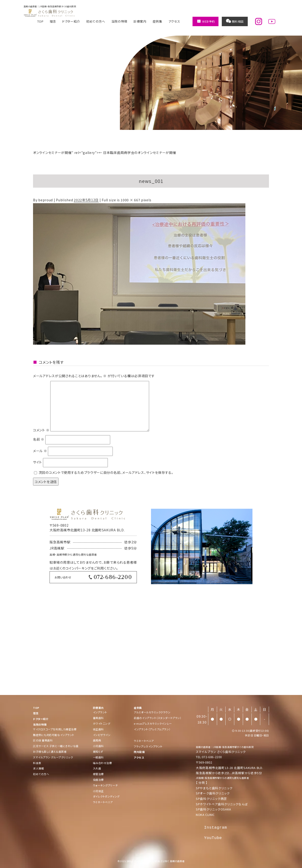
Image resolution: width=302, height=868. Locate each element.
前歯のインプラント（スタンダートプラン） (158, 718)
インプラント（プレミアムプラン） (152, 729)
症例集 (157, 21)
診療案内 (140, 21)
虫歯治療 (98, 780)
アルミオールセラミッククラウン (152, 712)
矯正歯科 (98, 729)
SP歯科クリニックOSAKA (214, 809)
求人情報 (38, 768)
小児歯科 (98, 746)
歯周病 (97, 740)
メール (40, 451)
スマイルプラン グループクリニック (53, 757)
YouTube (213, 838)
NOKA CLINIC (205, 815)
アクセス (174, 21)
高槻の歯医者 (203, 747)
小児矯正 (98, 791)
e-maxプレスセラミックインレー (153, 723)
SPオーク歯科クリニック (213, 793)
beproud (46, 200)
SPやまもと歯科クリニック (214, 788)
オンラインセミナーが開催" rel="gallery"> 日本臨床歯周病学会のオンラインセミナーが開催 (105, 153)
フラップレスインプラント (148, 746)
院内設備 (139, 752)
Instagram (216, 828)
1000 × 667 (130, 200)
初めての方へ (96, 21)
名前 (39, 439)
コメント (41, 430)
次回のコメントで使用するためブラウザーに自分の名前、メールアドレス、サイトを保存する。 (106, 472)
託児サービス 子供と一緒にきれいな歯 (56, 746)
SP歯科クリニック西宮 (211, 799)
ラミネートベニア (103, 802)
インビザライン (102, 735)
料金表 (37, 763)
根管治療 (98, 774)
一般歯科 (98, 757)
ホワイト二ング (102, 723)
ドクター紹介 (71, 21)
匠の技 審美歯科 (43, 740)
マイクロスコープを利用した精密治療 (55, 729)
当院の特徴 (119, 21)
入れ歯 (97, 768)
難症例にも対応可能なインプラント (54, 735)
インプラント (100, 712)
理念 (53, 21)
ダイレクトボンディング (106, 796)
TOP (40, 21)
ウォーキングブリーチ (105, 785)
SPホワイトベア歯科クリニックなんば (222, 804)
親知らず (98, 752)
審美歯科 (98, 718)
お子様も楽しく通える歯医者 (50, 752)
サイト (38, 462)
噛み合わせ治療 (103, 763)
